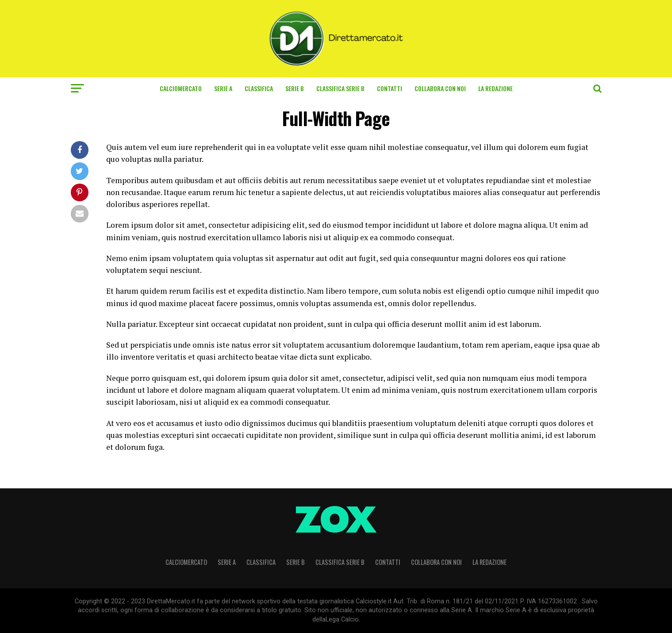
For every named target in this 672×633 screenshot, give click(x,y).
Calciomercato (181, 88)
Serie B (295, 88)
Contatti (390, 88)
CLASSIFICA (259, 88)
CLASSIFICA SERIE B (340, 88)
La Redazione (495, 88)
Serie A (223, 88)
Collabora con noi (440, 88)
